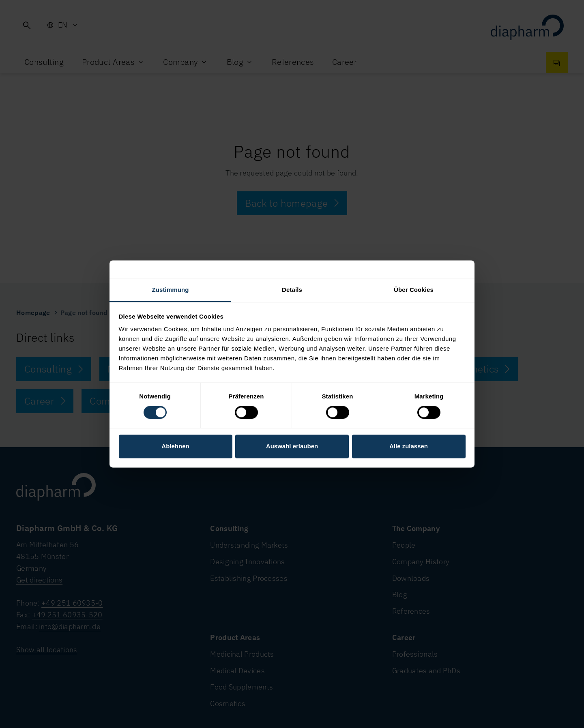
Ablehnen (175, 446)
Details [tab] (292, 290)
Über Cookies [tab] (414, 290)
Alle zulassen (409, 446)
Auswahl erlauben (292, 446)
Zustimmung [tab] (171, 290)
